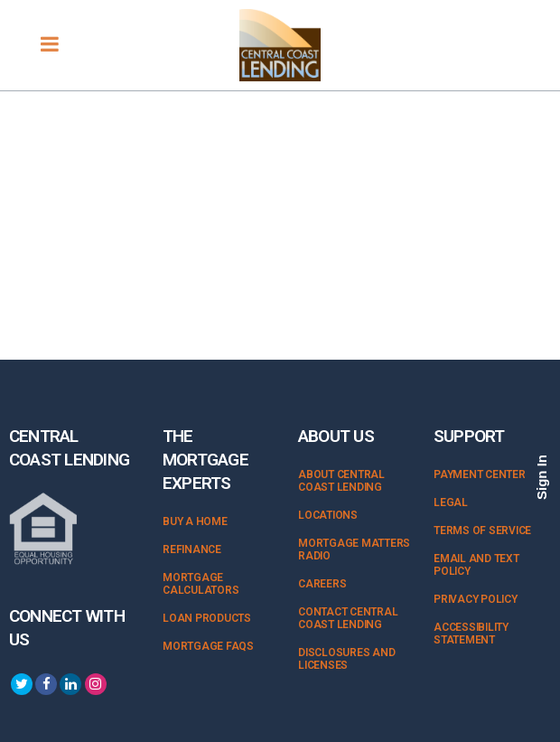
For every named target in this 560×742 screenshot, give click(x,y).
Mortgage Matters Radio (354, 549)
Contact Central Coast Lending (348, 618)
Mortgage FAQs (208, 646)
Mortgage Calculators (201, 584)
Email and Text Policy (476, 565)
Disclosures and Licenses (346, 659)
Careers (322, 584)
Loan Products (207, 618)
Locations (328, 515)
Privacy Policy (476, 599)
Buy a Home (195, 521)
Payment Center (480, 474)
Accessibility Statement (471, 634)
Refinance (192, 549)
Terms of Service (482, 531)
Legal (451, 502)
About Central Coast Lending (341, 481)
